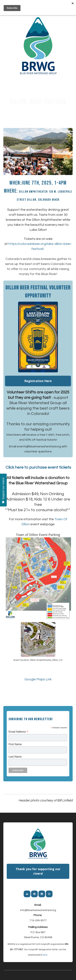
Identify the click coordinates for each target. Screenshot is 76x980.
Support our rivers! (3, 491)
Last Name (15, 757)
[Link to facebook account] (34, 894)
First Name (15, 744)
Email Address (18, 732)
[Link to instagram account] (49, 894)
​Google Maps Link (38, 679)
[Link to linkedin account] (42, 894)
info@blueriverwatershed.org (38, 910)
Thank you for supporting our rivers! (38, 871)
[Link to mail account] (27, 894)
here (45, 955)
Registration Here (38, 381)
